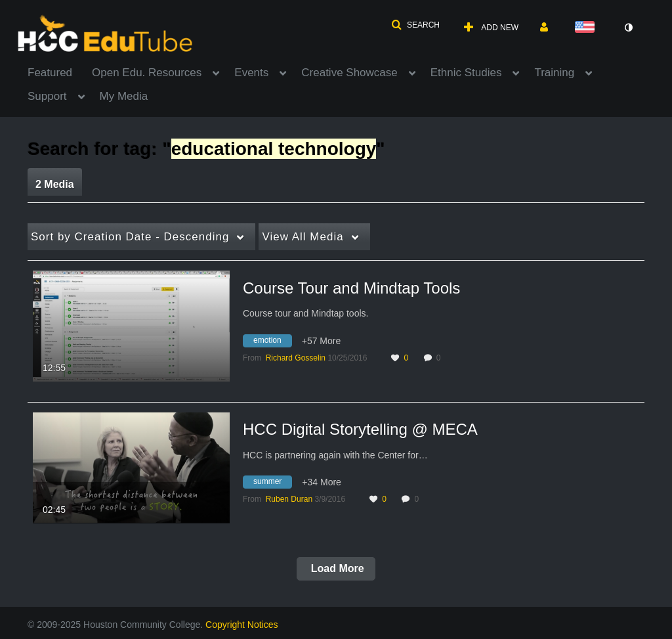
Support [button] (47, 96)
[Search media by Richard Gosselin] (296, 358)
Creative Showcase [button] (349, 73)
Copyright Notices (242, 625)
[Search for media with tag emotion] (272, 342)
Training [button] (554, 73)
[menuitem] (60, 72)
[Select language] (587, 28)
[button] (415, 25)
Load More (336, 568)
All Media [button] (303, 237)
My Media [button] (124, 96)
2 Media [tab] (55, 184)
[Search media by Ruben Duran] (289, 499)
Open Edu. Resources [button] (147, 73)
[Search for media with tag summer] (272, 484)
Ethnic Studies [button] (466, 73)
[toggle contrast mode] (628, 28)
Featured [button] (50, 73)
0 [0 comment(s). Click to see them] (441, 358)
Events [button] (251, 73)
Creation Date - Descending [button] (130, 237)
